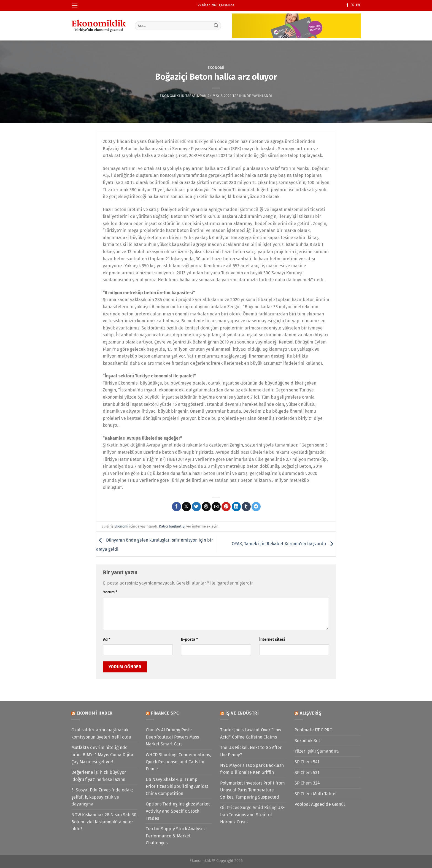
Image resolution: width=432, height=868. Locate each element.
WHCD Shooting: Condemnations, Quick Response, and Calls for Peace (178, 762)
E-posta (189, 639)
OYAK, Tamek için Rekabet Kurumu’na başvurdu (284, 544)
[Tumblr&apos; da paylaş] (246, 507)
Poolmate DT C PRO (314, 730)
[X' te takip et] (353, 5)
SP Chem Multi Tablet (316, 794)
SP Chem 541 (307, 762)
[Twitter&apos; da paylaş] (196, 507)
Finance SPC (165, 713)
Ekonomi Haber (95, 713)
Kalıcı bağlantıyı (172, 526)
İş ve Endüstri (242, 713)
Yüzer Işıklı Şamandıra (317, 751)
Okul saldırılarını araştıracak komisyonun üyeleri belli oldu (101, 733)
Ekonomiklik (172, 96)
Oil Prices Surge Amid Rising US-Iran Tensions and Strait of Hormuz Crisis (252, 815)
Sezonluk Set (307, 741)
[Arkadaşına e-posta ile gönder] (216, 507)
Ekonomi (216, 68)
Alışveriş (311, 713)
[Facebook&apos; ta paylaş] (176, 507)
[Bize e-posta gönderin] (358, 5)
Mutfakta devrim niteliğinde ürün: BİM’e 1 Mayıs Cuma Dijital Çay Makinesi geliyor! (103, 755)
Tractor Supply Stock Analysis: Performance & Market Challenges (176, 836)
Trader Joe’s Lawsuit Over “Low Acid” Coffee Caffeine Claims (251, 733)
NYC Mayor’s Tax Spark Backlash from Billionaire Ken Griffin (252, 769)
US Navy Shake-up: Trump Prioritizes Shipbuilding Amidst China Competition (177, 786)
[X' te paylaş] (186, 507)
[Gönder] (216, 26)
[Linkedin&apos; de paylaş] (236, 507)
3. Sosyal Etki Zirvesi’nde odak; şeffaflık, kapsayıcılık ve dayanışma (102, 797)
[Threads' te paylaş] (206, 507)
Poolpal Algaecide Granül (320, 804)
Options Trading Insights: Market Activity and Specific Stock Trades (178, 811)
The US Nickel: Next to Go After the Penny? (251, 751)
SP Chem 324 (307, 783)
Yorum (110, 592)
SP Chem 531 (307, 773)
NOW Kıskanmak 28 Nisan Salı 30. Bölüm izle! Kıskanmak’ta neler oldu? (104, 822)
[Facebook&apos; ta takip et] (347, 5)
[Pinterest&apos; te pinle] (226, 507)
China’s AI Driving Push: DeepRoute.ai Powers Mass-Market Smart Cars (173, 737)
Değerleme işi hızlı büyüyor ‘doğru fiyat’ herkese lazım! (99, 776)
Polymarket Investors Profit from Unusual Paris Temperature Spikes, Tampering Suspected (253, 790)
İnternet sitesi (272, 639)
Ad (107, 639)
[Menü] (75, 5)
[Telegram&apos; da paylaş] (256, 507)
